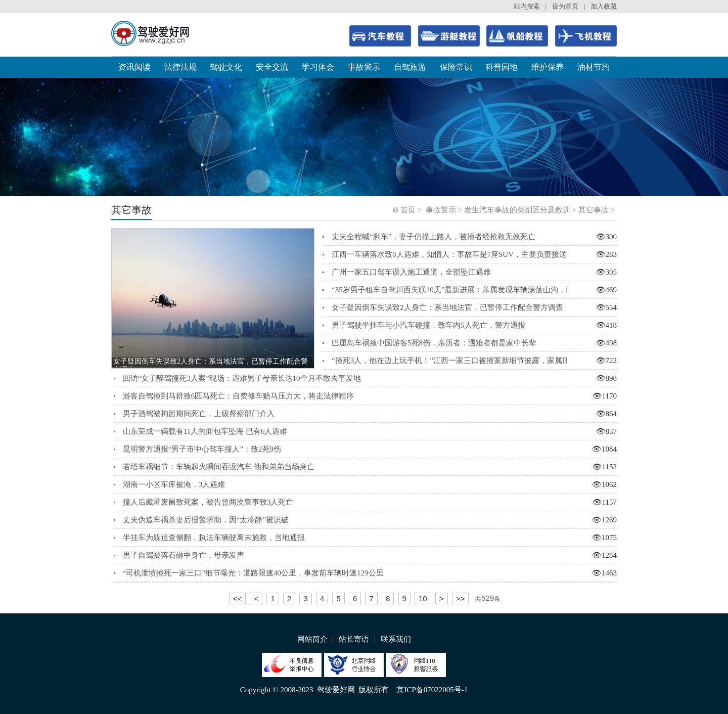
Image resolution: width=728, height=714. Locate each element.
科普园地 (502, 67)
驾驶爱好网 (336, 690)
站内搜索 (527, 6)
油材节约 (594, 67)
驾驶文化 (226, 67)
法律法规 (180, 67)
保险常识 (456, 67)
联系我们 (396, 639)
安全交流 (272, 67)
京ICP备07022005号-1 (432, 690)
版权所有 (374, 690)
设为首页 (565, 6)
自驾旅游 (410, 67)
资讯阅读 (134, 67)
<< (238, 598)
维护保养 (548, 67)
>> (461, 598)
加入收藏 (604, 6)
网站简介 (312, 639)
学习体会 (318, 67)
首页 (408, 210)
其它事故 (594, 210)
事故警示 (364, 67)
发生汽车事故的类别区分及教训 (517, 210)
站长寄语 (354, 639)
